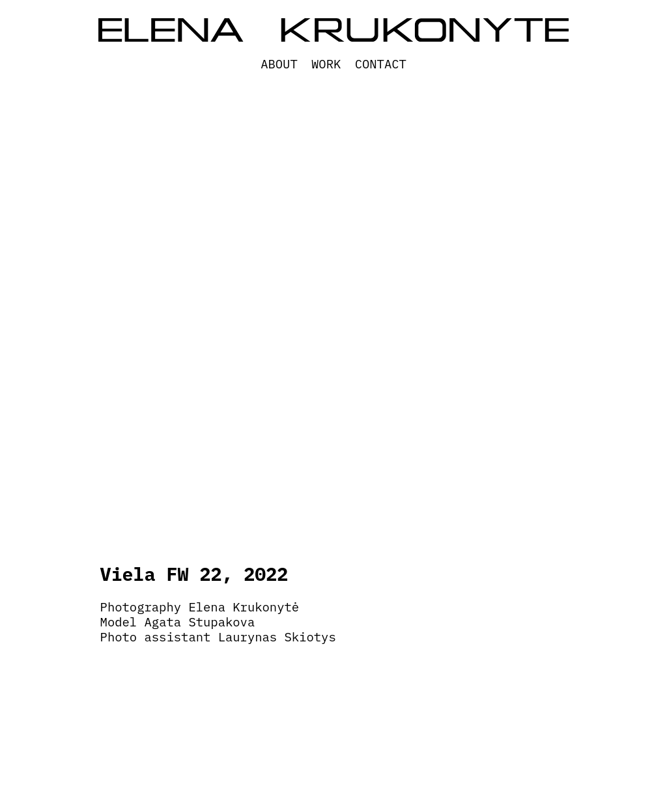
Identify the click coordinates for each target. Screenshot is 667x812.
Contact (381, 64)
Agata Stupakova (200, 622)
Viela (128, 574)
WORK (326, 64)
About (279, 64)
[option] (334, 352)
